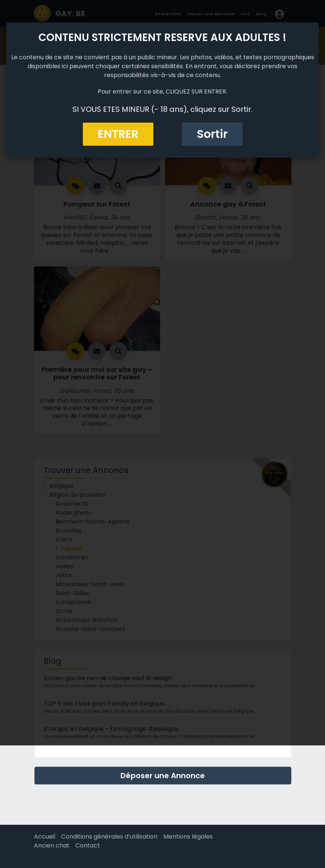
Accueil (45, 837)
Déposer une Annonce (163, 776)
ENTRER (118, 134)
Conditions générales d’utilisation (109, 837)
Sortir (212, 134)
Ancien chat (52, 845)
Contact (88, 845)
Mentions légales (188, 837)
